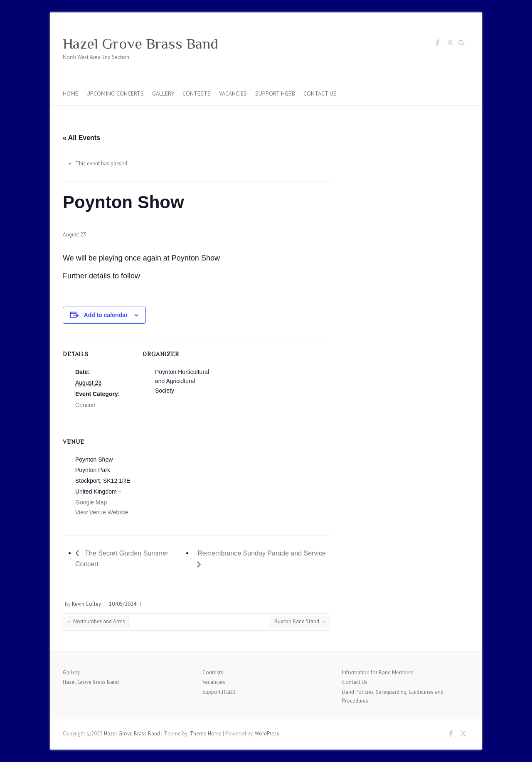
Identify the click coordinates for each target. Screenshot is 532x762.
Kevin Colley (86, 604)
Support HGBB (275, 93)
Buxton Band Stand (300, 621)
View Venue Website (102, 512)
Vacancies (233, 93)
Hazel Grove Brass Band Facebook (437, 44)
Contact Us (320, 93)
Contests (197, 93)
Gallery (163, 93)
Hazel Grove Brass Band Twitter (450, 44)
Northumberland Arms (96, 621)
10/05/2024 (123, 604)
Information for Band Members (378, 672)
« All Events (81, 138)
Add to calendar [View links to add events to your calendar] (106, 315)
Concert (85, 405)
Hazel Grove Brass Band (140, 44)
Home (70, 93)
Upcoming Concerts (115, 93)
